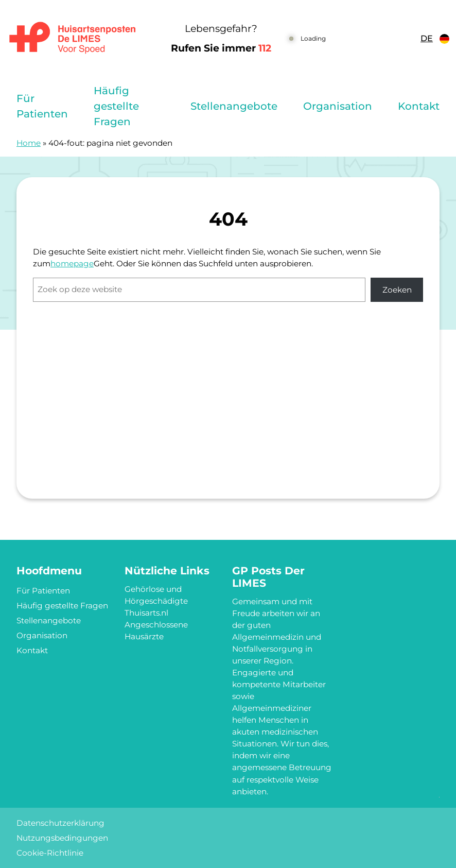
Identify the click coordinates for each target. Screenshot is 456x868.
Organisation (338, 106)
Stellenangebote (234, 106)
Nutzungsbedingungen (62, 838)
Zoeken (397, 290)
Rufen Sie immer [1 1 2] (221, 48)
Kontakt (419, 106)
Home (29, 143)
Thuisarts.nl (146, 613)
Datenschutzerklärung (60, 823)
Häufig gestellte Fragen (116, 106)
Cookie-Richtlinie (50, 853)
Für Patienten (42, 106)
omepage (75, 263)
